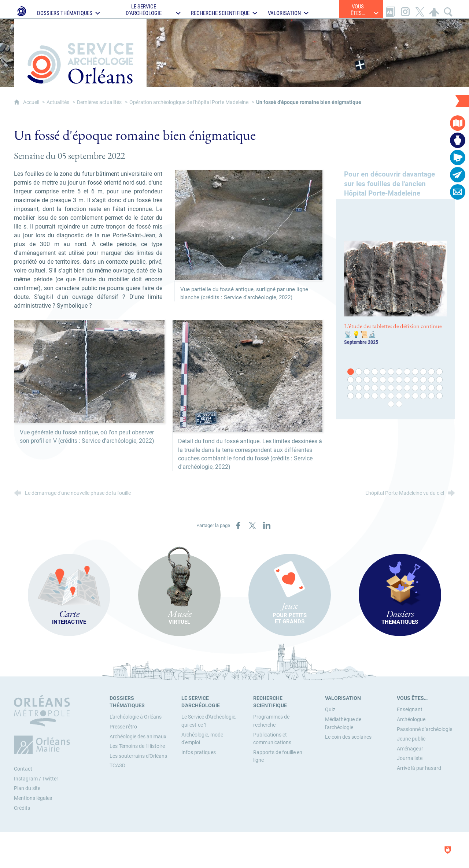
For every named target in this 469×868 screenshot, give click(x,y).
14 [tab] (359, 380)
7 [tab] (399, 372)
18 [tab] (391, 380)
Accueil (32, 102)
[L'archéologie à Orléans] (136, 717)
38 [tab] (359, 396)
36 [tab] (440, 388)
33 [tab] (416, 388)
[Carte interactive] (458, 123)
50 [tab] (399, 404)
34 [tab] (424, 388)
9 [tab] (416, 372)
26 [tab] (359, 388)
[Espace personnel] (434, 9)
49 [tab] (391, 404)
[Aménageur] (410, 749)
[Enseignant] (410, 710)
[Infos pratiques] (199, 752)
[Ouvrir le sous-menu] (70, 9)
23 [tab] (432, 380)
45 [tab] (416, 396)
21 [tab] (416, 380)
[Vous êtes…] (412, 698)
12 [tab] (440, 372)
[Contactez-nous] (458, 192)
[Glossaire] (391, 9)
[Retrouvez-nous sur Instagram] (405, 9)
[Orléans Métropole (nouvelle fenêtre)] (44, 724)
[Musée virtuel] (458, 140)
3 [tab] (367, 372)
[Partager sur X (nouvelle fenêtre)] (252, 526)
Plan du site (27, 788)
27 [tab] (367, 388)
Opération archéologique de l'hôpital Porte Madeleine (189, 102)
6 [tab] (391, 372)
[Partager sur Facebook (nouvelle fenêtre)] (238, 526)
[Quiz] (330, 710)
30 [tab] (391, 388)
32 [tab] (407, 388)
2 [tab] (359, 372)
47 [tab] (432, 396)
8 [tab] (407, 372)
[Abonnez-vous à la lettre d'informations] (458, 175)
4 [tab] (375, 372)
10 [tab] (424, 372)
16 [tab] (375, 380)
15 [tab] (367, 380)
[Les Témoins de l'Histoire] (137, 746)
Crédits (22, 808)
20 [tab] (407, 380)
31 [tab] (399, 388)
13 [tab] (351, 380)
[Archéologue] (411, 719)
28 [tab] (375, 388)
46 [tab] (424, 396)
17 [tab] (383, 380)
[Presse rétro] (123, 727)
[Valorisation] (343, 698)
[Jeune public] (411, 739)
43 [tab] (399, 396)
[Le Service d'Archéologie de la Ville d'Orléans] (21, 9)
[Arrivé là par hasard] (419, 768)
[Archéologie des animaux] (138, 737)
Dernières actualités (99, 102)
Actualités (58, 102)
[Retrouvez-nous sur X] (420, 9)
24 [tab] (440, 380)
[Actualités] (458, 157)
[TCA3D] (117, 766)
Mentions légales (33, 798)
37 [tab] (351, 396)
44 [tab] (407, 396)
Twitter (50, 779)
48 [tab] (440, 396)
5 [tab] (383, 372)
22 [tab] (424, 380)
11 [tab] (432, 372)
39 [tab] (367, 396)
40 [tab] (375, 396)
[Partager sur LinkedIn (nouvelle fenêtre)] (267, 526)
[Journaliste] (410, 758)
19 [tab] (399, 380)
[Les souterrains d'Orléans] (138, 756)
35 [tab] (432, 388)
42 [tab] (391, 396)
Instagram (26, 779)
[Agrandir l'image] (248, 225)
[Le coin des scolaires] (348, 737)
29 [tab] (383, 388)
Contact (23, 769)
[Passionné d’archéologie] (424, 729)
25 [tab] (351, 388)
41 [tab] (383, 396)
